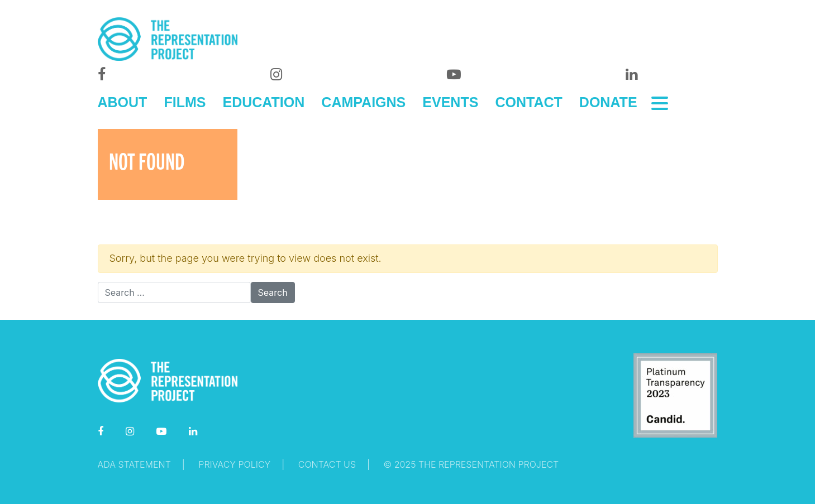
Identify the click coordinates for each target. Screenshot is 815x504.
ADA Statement (134, 464)
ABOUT (123, 102)
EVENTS (450, 102)
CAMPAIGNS (363, 102)
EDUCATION (264, 102)
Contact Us (327, 464)
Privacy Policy (234, 464)
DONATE (608, 102)
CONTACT (528, 102)
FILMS (185, 102)
